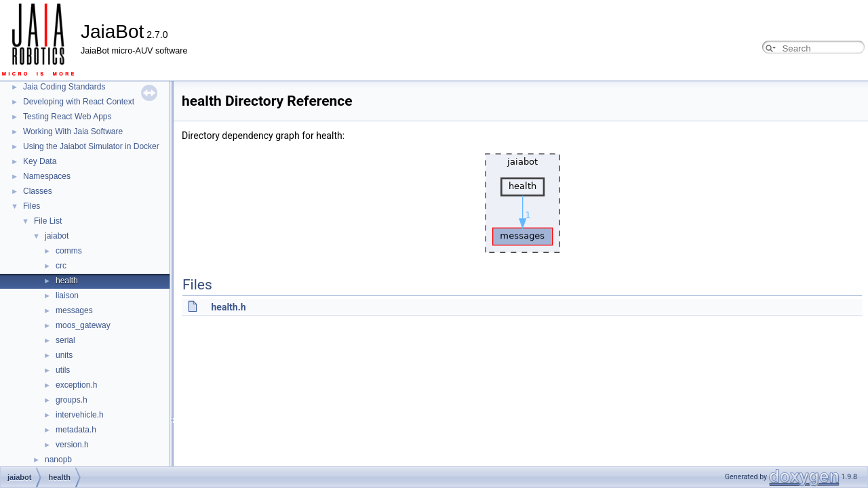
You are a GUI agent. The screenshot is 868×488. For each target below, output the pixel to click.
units (64, 355)
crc (61, 266)
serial (65, 340)
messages (74, 310)
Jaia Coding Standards (64, 87)
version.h (72, 445)
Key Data (40, 161)
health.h (228, 307)
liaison (67, 296)
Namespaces (47, 176)
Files (32, 206)
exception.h (76, 385)
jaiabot (57, 236)
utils (63, 370)
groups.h (72, 400)
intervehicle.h (80, 415)
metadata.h (76, 430)
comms (69, 251)
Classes (38, 191)
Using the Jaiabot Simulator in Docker (91, 146)
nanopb (58, 460)
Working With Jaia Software (73, 131)
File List (48, 221)
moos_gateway (83, 325)
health (67, 281)
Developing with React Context (79, 102)
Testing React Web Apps (67, 117)
